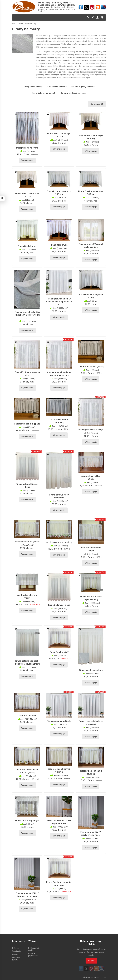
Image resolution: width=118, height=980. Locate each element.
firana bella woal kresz (59, 605)
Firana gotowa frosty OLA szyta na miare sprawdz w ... (27, 315)
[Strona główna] (24, 7)
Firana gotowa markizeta (59, 721)
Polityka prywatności (33, 954)
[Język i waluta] (102, 17)
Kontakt (15, 954)
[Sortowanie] (97, 104)
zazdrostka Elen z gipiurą (27, 542)
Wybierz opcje (27, 160)
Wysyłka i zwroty (16, 959)
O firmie (15, 948)
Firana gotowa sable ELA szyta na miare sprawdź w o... (59, 302)
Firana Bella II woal (59, 245)
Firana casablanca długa (91, 670)
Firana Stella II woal (27, 246)
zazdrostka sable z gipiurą (27, 424)
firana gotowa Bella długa (91, 430)
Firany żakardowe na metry (44, 93)
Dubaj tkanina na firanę (27, 148)
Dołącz (91, 961)
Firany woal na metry (33, 87)
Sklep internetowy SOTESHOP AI (95, 977)
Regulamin (16, 951)
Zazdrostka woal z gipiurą (91, 366)
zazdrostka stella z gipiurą (59, 542)
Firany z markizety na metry (74, 93)
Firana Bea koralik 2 (59, 652)
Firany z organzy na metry (83, 87)
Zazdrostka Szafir (27, 716)
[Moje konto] (97, 17)
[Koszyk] (93, 17)
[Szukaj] (88, 17)
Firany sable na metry (57, 87)
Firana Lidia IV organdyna (27, 820)
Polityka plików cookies (34, 949)
